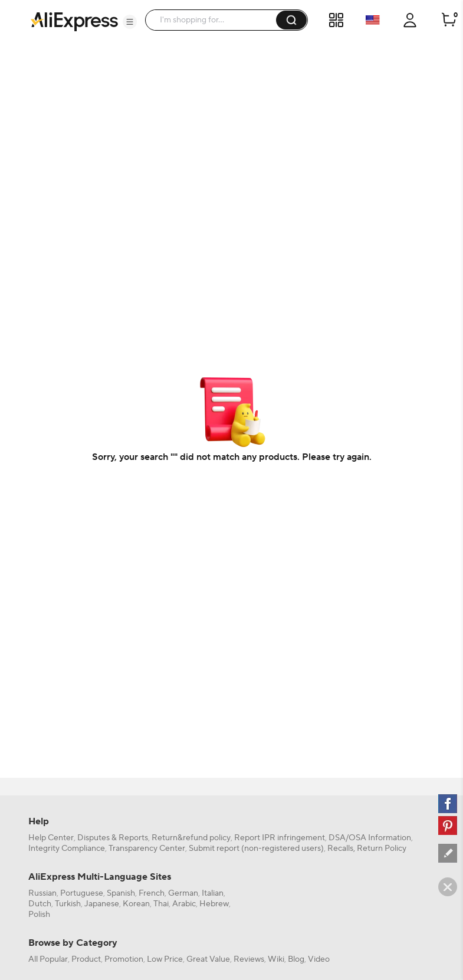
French (152, 893)
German (183, 893)
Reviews (249, 959)
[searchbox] (215, 20)
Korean (136, 904)
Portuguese (82, 893)
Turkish (68, 904)
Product (86, 959)
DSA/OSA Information (370, 838)
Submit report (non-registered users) (256, 849)
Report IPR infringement (280, 838)
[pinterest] (448, 826)
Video (319, 959)
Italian (213, 893)
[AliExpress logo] (74, 21)
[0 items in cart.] (449, 20)
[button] (130, 22)
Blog (296, 959)
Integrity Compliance (67, 849)
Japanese (102, 904)
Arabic (184, 904)
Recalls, (341, 849)
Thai (161, 904)
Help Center (51, 838)
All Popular (48, 959)
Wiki (276, 959)
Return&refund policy (191, 838)
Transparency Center (147, 849)
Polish (39, 915)
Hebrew (214, 904)
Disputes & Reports (113, 838)
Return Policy (382, 849)
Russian (42, 893)
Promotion (124, 959)
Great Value (208, 959)
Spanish (121, 893)
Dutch (40, 904)
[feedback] (448, 853)
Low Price (165, 959)
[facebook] (448, 804)
